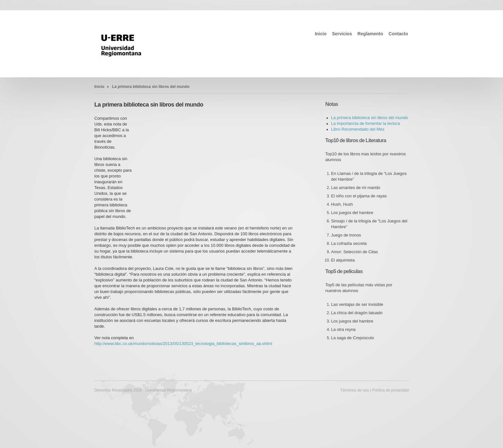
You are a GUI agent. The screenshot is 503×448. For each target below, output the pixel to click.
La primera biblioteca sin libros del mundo (151, 87)
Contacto (398, 34)
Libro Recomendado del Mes (358, 129)
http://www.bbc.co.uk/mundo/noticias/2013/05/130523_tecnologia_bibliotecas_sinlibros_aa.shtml (183, 344)
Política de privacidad (390, 390)
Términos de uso (355, 390)
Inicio (321, 34)
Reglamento (370, 34)
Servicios (342, 34)
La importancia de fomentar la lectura (366, 123)
